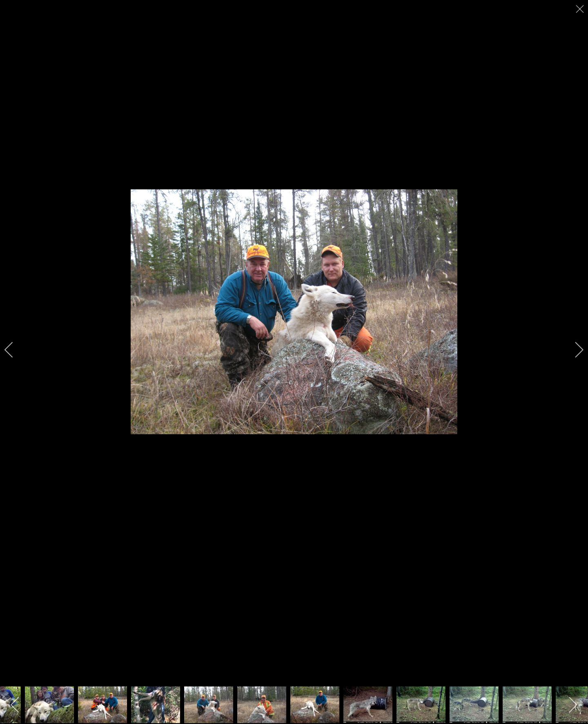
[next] (574, 350)
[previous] (14, 350)
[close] (581, 9)
